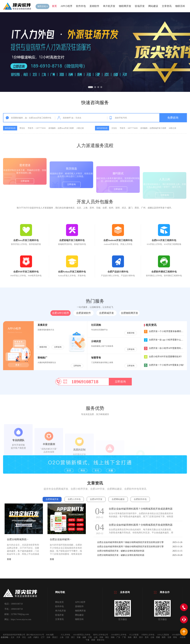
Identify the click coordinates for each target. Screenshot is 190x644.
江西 (90, 637)
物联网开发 (125, 6)
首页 (54, 6)
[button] (90, 87)
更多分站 (101, 640)
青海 (175, 637)
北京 (13, 637)
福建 (84, 637)
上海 (62, 637)
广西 (124, 637)
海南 (130, 637)
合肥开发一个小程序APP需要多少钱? (164, 365)
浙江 (73, 637)
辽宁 (43, 637)
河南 (101, 637)
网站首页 (59, 602)
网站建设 (153, 6)
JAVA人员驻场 (163, 635)
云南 (152, 637)
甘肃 (169, 637)
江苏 (67, 637)
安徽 (79, 637)
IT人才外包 (66, 635)
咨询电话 (65, 382)
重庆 (135, 637)
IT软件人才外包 (148, 635)
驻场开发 (140, 6)
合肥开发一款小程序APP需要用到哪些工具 (167, 348)
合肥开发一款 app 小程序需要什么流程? (165, 340)
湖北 (107, 637)
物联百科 (180, 6)
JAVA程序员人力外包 (82, 635)
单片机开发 (109, 6)
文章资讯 (167, 6)
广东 (118, 637)
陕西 (164, 637)
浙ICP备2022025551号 (35, 635)
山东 (96, 637)
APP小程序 (66, 6)
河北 (24, 637)
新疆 (93, 640)
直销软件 (94, 6)
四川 (141, 637)
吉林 (48, 637)
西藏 (158, 637)
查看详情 (43, 347)
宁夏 (87, 640)
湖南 (113, 637)
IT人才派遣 (134, 635)
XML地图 (50, 635)
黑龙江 (55, 637)
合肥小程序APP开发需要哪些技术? (163, 357)
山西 (30, 637)
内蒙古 (36, 637)
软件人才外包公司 (101, 635)
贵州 (147, 637)
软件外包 (81, 6)
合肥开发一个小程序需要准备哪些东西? (165, 331)
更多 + (18, 365)
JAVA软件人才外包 (119, 635)
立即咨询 (25, 197)
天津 (18, 637)
